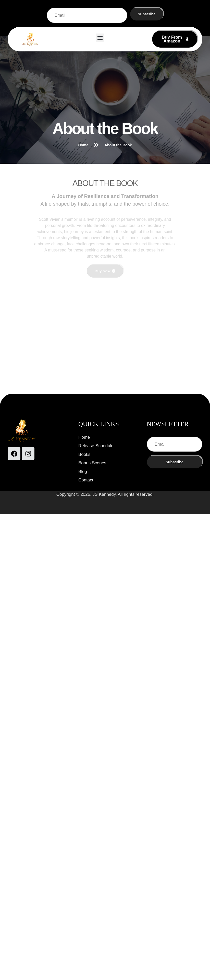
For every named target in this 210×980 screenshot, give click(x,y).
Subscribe (147, 14)
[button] (100, 38)
